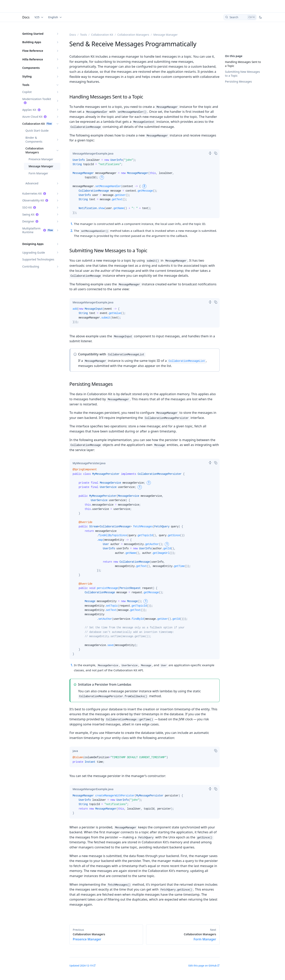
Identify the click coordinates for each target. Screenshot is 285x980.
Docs (26, 17)
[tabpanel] (145, 188)
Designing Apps (33, 244)
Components (31, 68)
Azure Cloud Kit (33, 117)
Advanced (32, 183)
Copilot (27, 92)
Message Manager (41, 166)
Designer (28, 221)
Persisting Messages (239, 81)
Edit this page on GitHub (202, 966)
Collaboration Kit (34, 124)
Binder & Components (34, 140)
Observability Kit (33, 200)
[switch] (210, 153)
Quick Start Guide (37, 131)
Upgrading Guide (34, 253)
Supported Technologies (38, 259)
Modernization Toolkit (37, 99)
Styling (27, 76)
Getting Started (33, 34)
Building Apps (32, 42)
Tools (26, 85)
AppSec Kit (29, 110)
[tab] (93, 154)
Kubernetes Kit (32, 193)
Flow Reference (33, 51)
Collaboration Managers (35, 150)
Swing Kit (28, 214)
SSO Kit (27, 207)
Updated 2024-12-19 (81, 966)
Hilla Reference (33, 59)
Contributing (31, 266)
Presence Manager (41, 159)
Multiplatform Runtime (32, 230)
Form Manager (38, 173)
